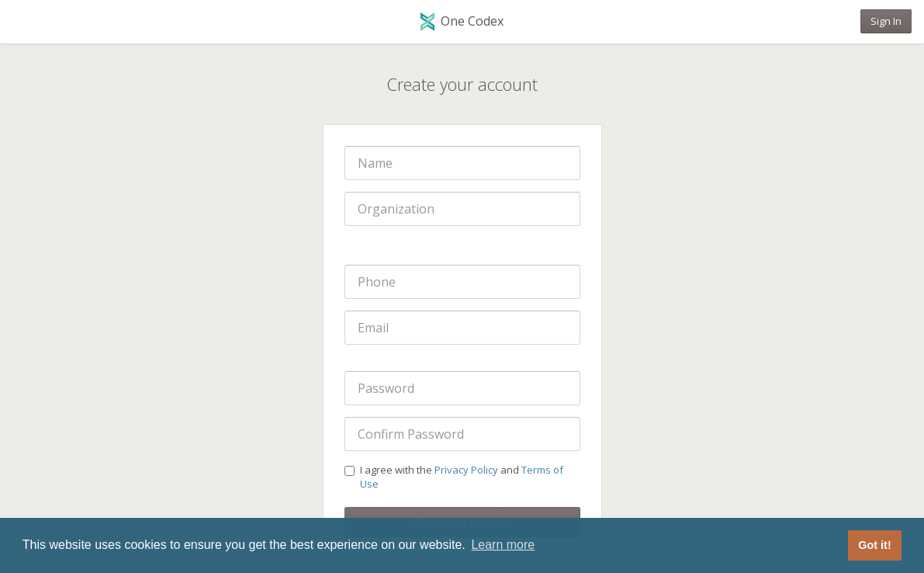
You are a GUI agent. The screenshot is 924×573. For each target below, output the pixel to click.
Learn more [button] (503, 545)
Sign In (886, 21)
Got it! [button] (874, 545)
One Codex (462, 22)
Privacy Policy (466, 470)
